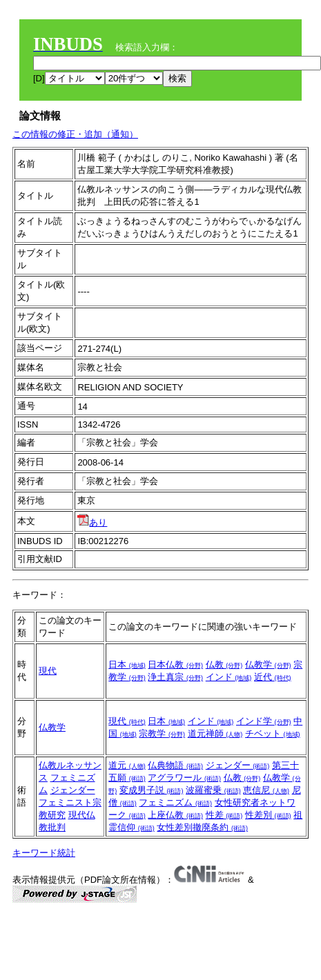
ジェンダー (73, 790)
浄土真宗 (175, 677)
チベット (273, 733)
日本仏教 (175, 664)
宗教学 (162, 733)
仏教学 (268, 664)
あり (92, 522)
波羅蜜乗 (213, 790)
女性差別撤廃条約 (202, 827)
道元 (127, 765)
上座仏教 (175, 815)
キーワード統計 (44, 853)
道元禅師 (215, 733)
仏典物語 (175, 765)
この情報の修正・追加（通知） (75, 134)
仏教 (224, 664)
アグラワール (184, 778)
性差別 (268, 815)
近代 (273, 677)
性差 (224, 815)
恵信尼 (266, 790)
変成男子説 (152, 790)
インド (229, 677)
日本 (127, 664)
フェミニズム (175, 802)
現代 (48, 671)
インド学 (264, 721)
